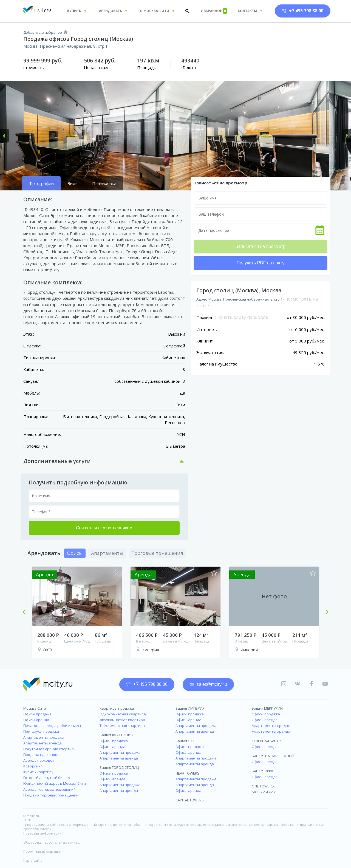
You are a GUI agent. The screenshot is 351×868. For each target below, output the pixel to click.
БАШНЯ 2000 (262, 771)
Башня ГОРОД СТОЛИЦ (119, 767)
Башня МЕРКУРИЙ (267, 708)
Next (325, 612)
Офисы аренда (36, 720)
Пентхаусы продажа (41, 731)
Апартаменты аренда (43, 743)
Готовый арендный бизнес (47, 778)
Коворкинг (33, 766)
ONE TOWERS (263, 786)
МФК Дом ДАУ (264, 792)
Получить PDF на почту (261, 263)
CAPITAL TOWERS (190, 800)
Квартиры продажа (117, 708)
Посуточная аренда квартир (49, 749)
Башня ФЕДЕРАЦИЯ (116, 735)
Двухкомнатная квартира (122, 720)
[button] (4, 136)
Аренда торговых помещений (49, 789)
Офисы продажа (37, 714)
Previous (26, 612)
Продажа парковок (40, 755)
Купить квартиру (38, 772)
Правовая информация (42, 833)
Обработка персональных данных (52, 842)
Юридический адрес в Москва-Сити (55, 783)
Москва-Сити (35, 708)
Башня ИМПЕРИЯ (190, 708)
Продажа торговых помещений (51, 795)
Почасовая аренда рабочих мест (52, 726)
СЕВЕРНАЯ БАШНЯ (267, 741)
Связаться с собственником (104, 528)
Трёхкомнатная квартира (122, 726)
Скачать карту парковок (241, 317)
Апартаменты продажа (44, 737)
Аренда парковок (39, 760)
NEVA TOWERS (187, 773)
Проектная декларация (42, 851)
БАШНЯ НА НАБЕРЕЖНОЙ (273, 756)
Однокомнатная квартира (123, 714)
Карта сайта (33, 860)
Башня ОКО (186, 741)
